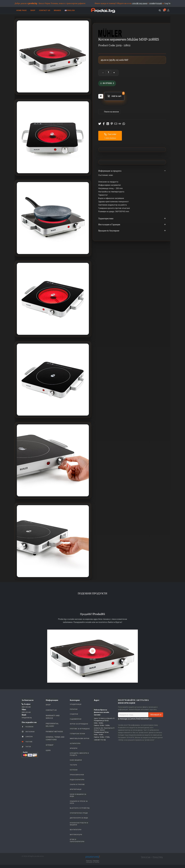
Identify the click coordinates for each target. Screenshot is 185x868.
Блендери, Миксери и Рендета (79, 754)
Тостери (73, 765)
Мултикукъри (76, 835)
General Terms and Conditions (55, 738)
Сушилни (74, 714)
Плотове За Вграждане (80, 729)
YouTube (27, 742)
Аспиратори (75, 743)
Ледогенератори (77, 780)
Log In (167, 3)
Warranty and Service (53, 717)
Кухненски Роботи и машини (79, 824)
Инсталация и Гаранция (132, 225)
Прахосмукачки (77, 775)
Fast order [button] (110, 134)
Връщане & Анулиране (132, 231)
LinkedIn (27, 737)
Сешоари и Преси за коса (79, 802)
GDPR (48, 750)
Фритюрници (76, 789)
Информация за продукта (132, 171)
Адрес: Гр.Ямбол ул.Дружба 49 (104, 718)
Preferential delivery (52, 725)
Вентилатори (76, 830)
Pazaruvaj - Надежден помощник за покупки (93, 861)
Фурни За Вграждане (79, 724)
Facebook (28, 727)
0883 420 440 (26, 707)
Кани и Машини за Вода (78, 795)
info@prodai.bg (27, 718)
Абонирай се (156, 715)
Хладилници (76, 704)
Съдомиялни (76, 719)
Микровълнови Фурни (80, 739)
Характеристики (132, 219)
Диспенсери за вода (79, 818)
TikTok (26, 747)
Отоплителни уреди (79, 813)
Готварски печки (77, 734)
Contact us (51, 710)
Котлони (74, 770)
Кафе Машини (76, 760)
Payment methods (54, 732)
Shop (48, 705)
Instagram (28, 732)
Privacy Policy (158, 857)
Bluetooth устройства (80, 808)
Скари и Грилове (77, 785)
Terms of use (146, 857)
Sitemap (50, 745)
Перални (74, 709)
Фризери (74, 748)
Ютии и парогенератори (77, 840)
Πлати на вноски (111, 112)
